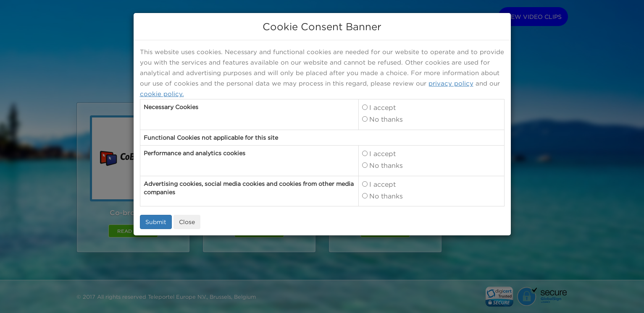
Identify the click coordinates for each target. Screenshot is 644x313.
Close (187, 222)
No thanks (386, 119)
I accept (382, 107)
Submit (156, 222)
